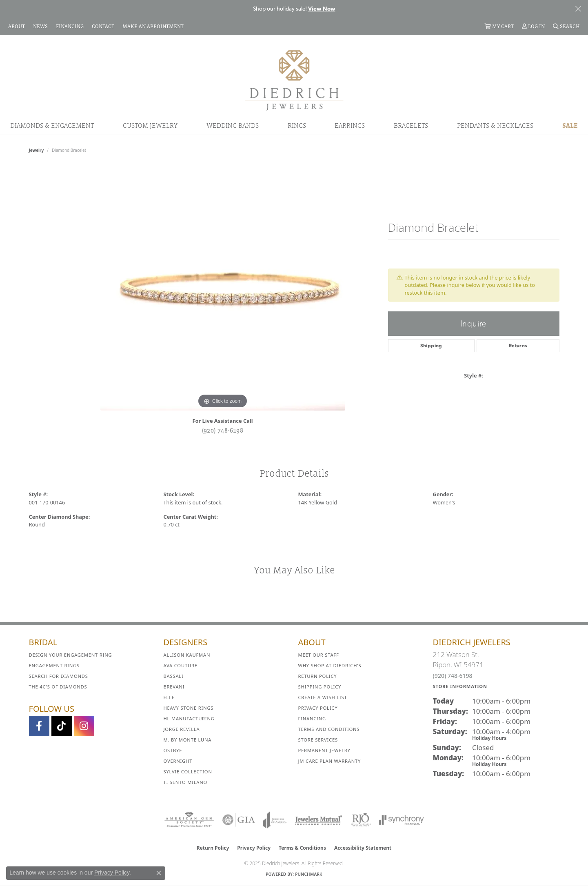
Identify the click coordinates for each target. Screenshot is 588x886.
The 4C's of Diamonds (58, 687)
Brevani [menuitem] (174, 687)
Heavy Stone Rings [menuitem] (189, 708)
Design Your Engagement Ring (71, 655)
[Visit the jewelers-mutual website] (318, 820)
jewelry (37, 150)
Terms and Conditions (329, 729)
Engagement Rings (54, 665)
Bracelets (411, 125)
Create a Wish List (323, 697)
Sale (570, 125)
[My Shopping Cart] (499, 26)
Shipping (431, 346)
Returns (518, 346)
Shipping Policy (320, 687)
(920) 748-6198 (223, 430)
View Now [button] (322, 9)
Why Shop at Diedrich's (330, 665)
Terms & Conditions (302, 848)
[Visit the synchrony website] (402, 820)
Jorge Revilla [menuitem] (182, 729)
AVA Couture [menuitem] (181, 665)
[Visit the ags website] (189, 820)
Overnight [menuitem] (178, 761)
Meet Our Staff (319, 655)
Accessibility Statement (363, 848)
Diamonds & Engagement (52, 125)
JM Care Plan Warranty (330, 761)
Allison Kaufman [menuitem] (187, 655)
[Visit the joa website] (275, 820)
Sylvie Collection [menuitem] (188, 772)
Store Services (318, 740)
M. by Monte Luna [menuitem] (188, 740)
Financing (312, 718)
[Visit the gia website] (239, 820)
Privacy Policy (318, 708)
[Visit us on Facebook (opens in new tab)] (39, 726)
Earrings (350, 125)
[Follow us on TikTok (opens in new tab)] (62, 726)
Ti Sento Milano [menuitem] (186, 782)
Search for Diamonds (59, 676)
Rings (297, 125)
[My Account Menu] (533, 26)
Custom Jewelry (150, 125)
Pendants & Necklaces (495, 125)
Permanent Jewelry (324, 750)
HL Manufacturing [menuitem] (189, 718)
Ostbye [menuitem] (173, 750)
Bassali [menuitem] (174, 676)
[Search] (566, 26)
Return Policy (318, 676)
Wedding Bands (233, 125)
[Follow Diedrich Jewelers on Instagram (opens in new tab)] (84, 726)
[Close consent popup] (159, 873)
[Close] (578, 9)
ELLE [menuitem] (169, 697)
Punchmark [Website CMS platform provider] (309, 874)
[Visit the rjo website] (361, 820)
